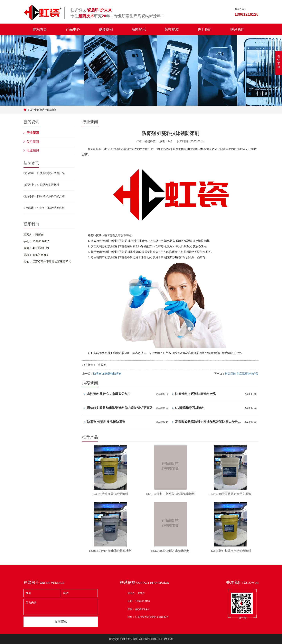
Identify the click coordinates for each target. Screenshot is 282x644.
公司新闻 (33, 142)
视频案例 (106, 29)
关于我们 (204, 29)
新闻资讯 (139, 29)
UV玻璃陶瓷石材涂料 (190, 408)
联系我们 (237, 29)
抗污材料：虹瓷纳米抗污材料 (41, 185)
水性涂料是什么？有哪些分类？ (109, 394)
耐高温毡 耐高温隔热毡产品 (242, 374)
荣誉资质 (172, 29)
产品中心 (73, 29)
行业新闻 (52, 110)
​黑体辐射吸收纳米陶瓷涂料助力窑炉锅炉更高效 (120, 408)
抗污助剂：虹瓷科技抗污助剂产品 (44, 173)
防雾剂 (125, 149)
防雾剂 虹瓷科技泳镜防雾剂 (106, 422)
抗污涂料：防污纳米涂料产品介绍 (44, 196)
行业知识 (33, 150)
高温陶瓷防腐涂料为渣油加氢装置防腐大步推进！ (209, 422)
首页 (30, 110)
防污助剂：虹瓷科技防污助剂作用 (44, 208)
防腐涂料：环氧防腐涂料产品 (195, 394)
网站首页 (40, 29)
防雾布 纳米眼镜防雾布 (107, 374)
